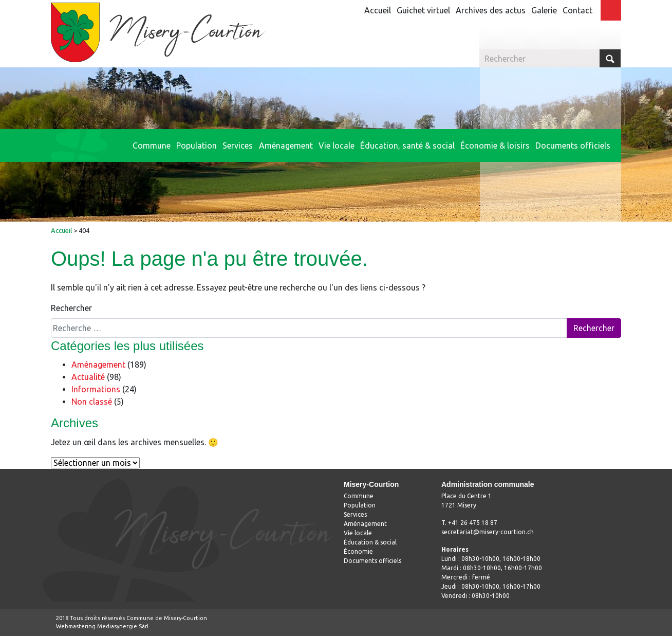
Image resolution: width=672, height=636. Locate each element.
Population (360, 505)
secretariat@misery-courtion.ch (488, 532)
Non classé (92, 402)
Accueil (378, 10)
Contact (577, 10)
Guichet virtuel (423, 10)
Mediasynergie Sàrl (123, 626)
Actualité (88, 377)
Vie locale (358, 533)
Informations (96, 389)
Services (355, 514)
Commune (359, 496)
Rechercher (71, 308)
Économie (358, 551)
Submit (610, 58)
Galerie (544, 10)
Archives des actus (491, 10)
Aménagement (98, 365)
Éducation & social (370, 542)
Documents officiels (372, 561)
